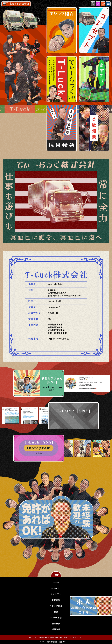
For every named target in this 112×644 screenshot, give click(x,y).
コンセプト (56, 594)
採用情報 (56, 629)
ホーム (56, 582)
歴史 (56, 612)
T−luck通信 (56, 618)
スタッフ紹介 (56, 606)
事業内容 (56, 600)
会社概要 (56, 624)
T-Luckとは (56, 588)
